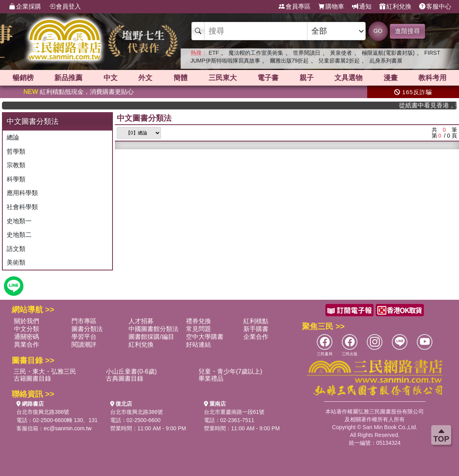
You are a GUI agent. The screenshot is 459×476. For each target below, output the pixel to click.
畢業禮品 (211, 378)
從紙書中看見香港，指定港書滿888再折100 (433, 105)
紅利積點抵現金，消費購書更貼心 (79, 92)
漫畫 (391, 78)
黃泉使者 (341, 53)
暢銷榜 (23, 78)
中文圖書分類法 (144, 118)
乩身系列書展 (386, 61)
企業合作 (256, 337)
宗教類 (16, 165)
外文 (145, 78)
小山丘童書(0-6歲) (131, 371)
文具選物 (348, 78)
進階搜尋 (407, 31)
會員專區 (295, 7)
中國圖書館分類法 (154, 329)
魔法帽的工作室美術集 (256, 53)
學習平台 (84, 337)
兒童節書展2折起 (339, 61)
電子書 (268, 78)
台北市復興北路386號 (43, 412)
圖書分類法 (87, 329)
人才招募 (141, 321)
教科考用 (432, 78)
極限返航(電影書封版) (388, 53)
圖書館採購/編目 (151, 337)
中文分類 (27, 329)
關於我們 (27, 321)
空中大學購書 (205, 337)
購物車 (331, 7)
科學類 (16, 179)
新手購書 (256, 329)
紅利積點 (256, 321)
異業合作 (27, 344)
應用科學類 (22, 193)
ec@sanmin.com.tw (68, 428)
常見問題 (198, 329)
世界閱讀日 (307, 53)
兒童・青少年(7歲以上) (230, 371)
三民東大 (223, 78)
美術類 (16, 262)
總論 (13, 137)
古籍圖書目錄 (32, 378)
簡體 (180, 78)
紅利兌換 (395, 7)
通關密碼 (27, 337)
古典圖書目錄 (125, 378)
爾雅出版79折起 (289, 61)
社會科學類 (22, 207)
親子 (307, 78)
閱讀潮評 (84, 344)
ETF (214, 53)
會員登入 (65, 7)
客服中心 (435, 7)
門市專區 (84, 321)
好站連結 (198, 344)
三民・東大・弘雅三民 (45, 371)
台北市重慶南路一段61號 (234, 412)
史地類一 (19, 221)
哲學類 (16, 151)
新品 (68, 78)
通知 (362, 7)
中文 (111, 78)
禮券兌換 (198, 321)
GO (378, 31)
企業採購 (25, 7)
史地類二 (19, 235)
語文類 (16, 249)
